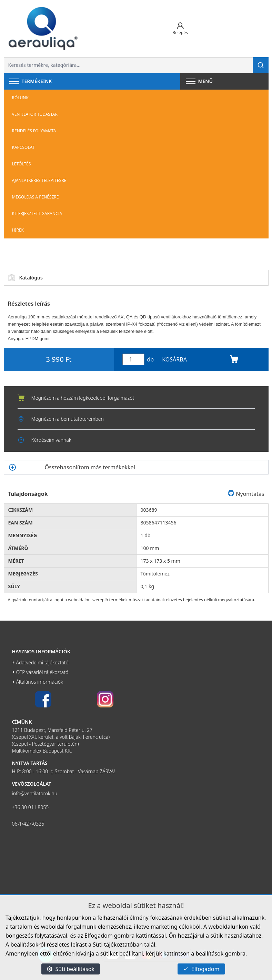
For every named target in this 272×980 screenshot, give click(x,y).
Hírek (18, 230)
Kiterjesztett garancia (37, 213)
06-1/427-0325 (28, 824)
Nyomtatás (246, 494)
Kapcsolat (23, 147)
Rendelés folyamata (34, 131)
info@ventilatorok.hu (35, 793)
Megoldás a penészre (36, 197)
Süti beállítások (71, 969)
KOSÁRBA (200, 359)
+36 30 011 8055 (31, 807)
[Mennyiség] (133, 359)
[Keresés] (261, 65)
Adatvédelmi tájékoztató (42, 662)
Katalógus (26, 278)
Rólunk (20, 98)
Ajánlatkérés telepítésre (39, 180)
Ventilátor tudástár (35, 114)
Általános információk (40, 682)
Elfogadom (201, 969)
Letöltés (22, 164)
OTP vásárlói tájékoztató (42, 672)
